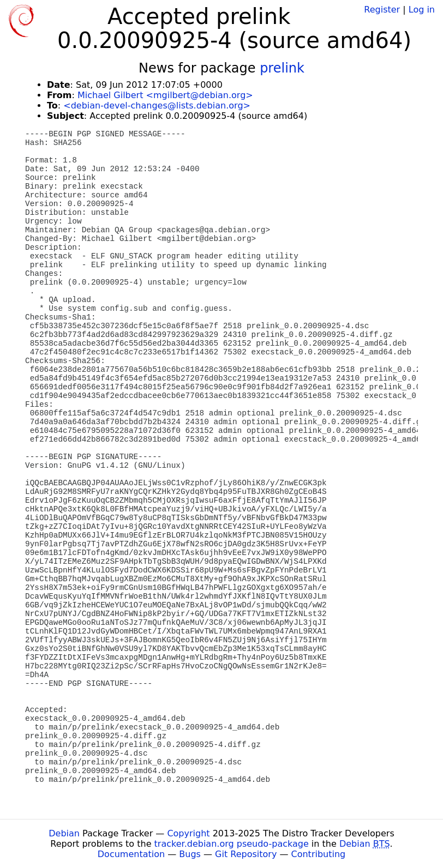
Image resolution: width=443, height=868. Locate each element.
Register (382, 10)
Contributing (319, 854)
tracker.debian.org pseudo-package (232, 844)
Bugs (190, 854)
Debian (64, 833)
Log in (422, 10)
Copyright (188, 833)
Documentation (131, 854)
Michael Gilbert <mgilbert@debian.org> (165, 95)
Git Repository (246, 854)
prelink (282, 68)
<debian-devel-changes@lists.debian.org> (157, 106)
